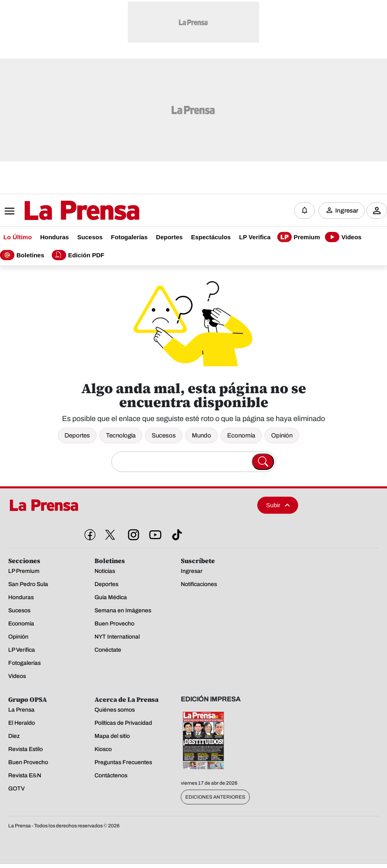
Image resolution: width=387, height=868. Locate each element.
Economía (241, 435)
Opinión (282, 435)
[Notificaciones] (304, 211)
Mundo (202, 435)
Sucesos (164, 435)
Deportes (77, 435)
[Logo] (62, 211)
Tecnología (121, 435)
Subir (278, 505)
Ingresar (347, 211)
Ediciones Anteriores (215, 797)
